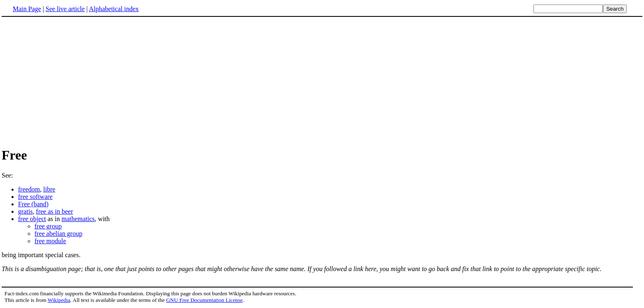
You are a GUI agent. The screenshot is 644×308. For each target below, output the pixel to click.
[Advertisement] (71, 82)
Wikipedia (59, 300)
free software (35, 197)
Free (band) (33, 204)
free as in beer (55, 211)
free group (48, 226)
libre (49, 189)
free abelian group (58, 234)
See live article (65, 9)
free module (50, 241)
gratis (25, 211)
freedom (29, 189)
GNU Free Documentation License (204, 300)
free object (32, 219)
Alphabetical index (114, 9)
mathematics (78, 219)
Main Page (27, 9)
